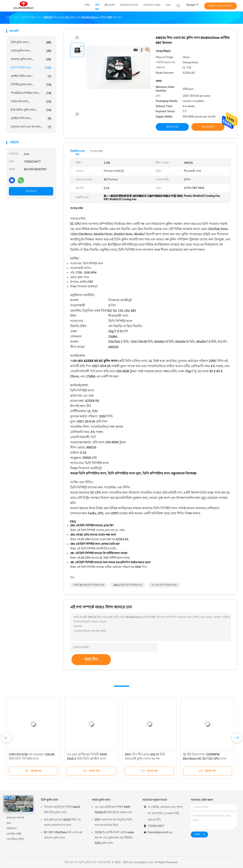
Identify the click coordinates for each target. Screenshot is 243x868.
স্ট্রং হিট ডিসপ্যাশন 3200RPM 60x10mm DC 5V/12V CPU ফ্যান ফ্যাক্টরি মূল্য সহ (205, 759)
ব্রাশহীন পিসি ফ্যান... (31, 118)
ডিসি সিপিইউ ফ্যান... (31, 68)
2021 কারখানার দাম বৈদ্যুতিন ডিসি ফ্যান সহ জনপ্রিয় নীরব (113, 822)
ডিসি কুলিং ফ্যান (50, 800)
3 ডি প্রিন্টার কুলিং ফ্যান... (31, 110)
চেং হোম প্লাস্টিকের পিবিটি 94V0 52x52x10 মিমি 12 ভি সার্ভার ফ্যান (113, 810)
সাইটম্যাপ (12, 828)
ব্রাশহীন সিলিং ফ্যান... (31, 76)
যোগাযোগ (31, 191)
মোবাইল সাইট (14, 834)
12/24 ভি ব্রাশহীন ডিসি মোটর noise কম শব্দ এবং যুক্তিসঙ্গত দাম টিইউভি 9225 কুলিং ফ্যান (114, 838)
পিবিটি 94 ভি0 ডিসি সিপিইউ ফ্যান (89, 585)
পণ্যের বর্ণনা (97, 151)
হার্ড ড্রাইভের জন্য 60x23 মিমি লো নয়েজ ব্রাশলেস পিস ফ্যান (62, 822)
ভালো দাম (172, 127)
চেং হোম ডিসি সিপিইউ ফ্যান (164, 585)
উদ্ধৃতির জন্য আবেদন (220, 6)
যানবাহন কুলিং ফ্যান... (31, 59)
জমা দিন (91, 659)
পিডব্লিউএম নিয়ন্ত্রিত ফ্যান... (31, 93)
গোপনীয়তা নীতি (15, 839)
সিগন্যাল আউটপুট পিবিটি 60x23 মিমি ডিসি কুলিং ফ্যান (62, 810)
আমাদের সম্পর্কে (15, 818)
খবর (9, 823)
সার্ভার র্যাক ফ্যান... (31, 102)
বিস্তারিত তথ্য (78, 151)
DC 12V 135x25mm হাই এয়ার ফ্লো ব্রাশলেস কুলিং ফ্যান (63, 835)
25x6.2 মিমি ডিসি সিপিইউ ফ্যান (128, 585)
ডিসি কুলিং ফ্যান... (31, 42)
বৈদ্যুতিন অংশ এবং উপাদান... (31, 127)
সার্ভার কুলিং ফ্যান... (31, 51)
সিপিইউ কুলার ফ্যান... (31, 85)
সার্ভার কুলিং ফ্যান (101, 800)
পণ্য (8, 812)
